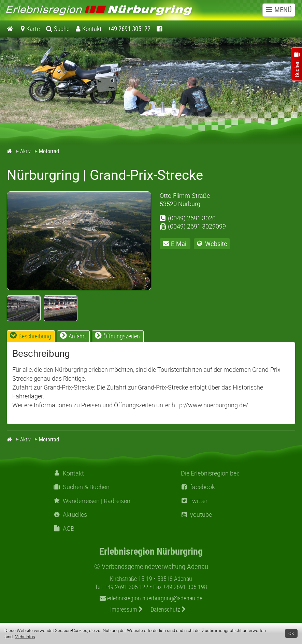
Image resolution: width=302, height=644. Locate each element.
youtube (196, 515)
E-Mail (179, 244)
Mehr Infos (25, 636)
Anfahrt (77, 336)
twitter (194, 501)
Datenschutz (168, 609)
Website (216, 244)
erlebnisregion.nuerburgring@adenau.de (151, 598)
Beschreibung (35, 336)
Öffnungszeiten (122, 336)
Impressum (127, 609)
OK (291, 633)
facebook (198, 487)
